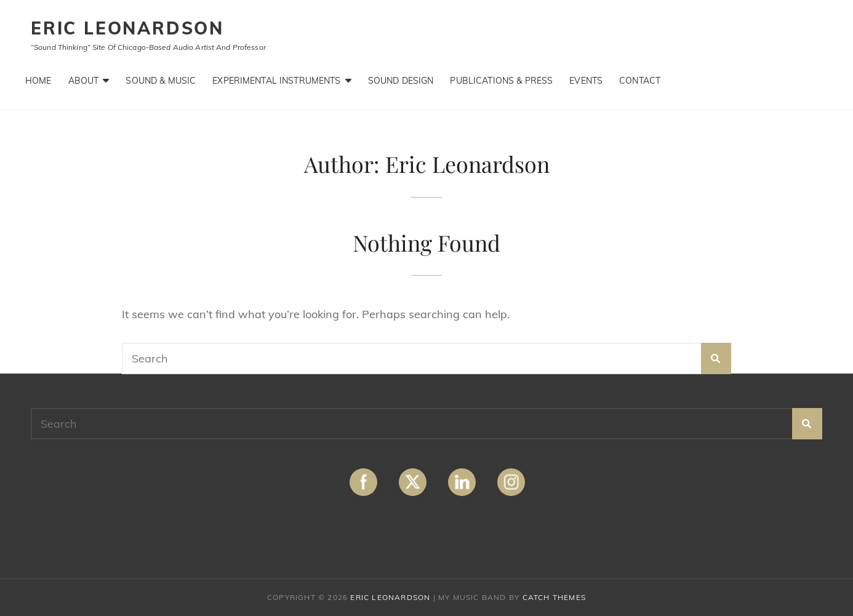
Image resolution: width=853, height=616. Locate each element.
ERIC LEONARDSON (127, 28)
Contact (640, 81)
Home (38, 81)
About (84, 81)
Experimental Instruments (276, 81)
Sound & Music (161, 81)
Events (586, 81)
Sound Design (401, 81)
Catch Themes (554, 597)
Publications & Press (501, 81)
